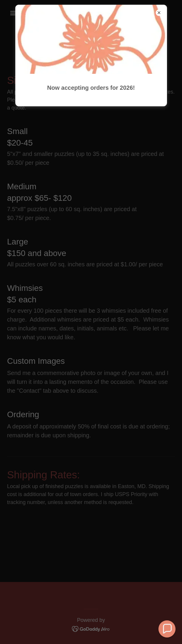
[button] (167, 629)
